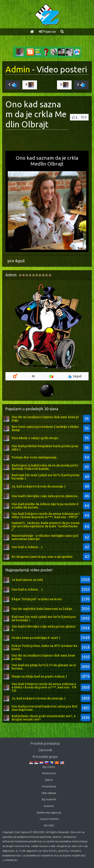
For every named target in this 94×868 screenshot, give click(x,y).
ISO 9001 (49, 826)
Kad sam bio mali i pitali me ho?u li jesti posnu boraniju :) (45, 477)
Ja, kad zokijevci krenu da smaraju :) (39, 486)
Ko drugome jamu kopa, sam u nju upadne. (42, 557)
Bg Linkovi (49, 767)
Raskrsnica (49, 773)
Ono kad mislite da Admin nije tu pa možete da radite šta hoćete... (45, 506)
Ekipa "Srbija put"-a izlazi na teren (37, 599)
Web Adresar (49, 793)
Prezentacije (49, 787)
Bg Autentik (49, 799)
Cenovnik (45, 750)
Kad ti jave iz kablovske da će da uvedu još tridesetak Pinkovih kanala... (45, 467)
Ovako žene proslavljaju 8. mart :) (36, 638)
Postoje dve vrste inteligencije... (35, 457)
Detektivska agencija (49, 813)
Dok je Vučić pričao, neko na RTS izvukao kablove (44, 647)
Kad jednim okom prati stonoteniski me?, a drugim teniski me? (43, 718)
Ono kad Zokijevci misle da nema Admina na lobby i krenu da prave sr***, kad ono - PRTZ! (45, 515)
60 (33, 376)
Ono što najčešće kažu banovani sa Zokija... (43, 609)
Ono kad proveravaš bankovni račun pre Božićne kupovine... (45, 708)
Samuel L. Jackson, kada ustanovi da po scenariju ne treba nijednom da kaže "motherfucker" (45, 526)
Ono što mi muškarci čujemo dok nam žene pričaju (45, 419)
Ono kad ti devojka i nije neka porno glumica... (45, 496)
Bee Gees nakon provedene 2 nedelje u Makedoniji (45, 428)
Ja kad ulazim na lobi (27, 580)
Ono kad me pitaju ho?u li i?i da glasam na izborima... (44, 667)
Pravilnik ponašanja (45, 743)
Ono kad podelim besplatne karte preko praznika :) (45, 448)
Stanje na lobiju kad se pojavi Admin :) (39, 676)
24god (75, 376)
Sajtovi (49, 780)
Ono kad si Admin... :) (27, 547)
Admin (18, 69)
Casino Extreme (49, 819)
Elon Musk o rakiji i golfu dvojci (35, 438)
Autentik (49, 806)
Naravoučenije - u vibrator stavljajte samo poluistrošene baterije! (45, 537)
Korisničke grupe (45, 757)
